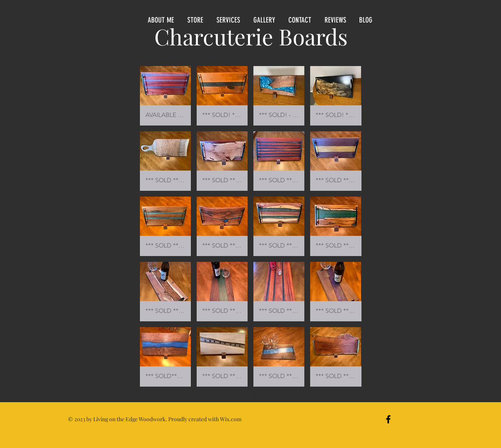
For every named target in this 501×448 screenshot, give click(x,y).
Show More (250, 396)
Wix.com (231, 419)
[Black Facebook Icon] (388, 419)
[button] (196, 20)
